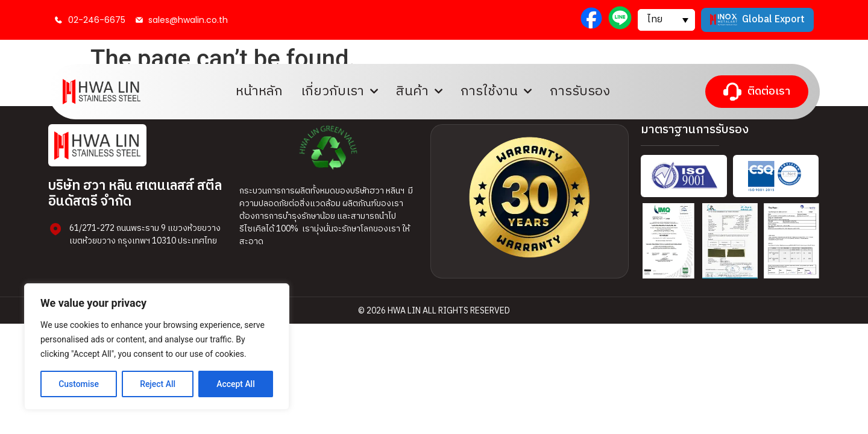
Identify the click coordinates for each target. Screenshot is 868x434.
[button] (666, 20)
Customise (79, 384)
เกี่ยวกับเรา (339, 91)
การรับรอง (580, 91)
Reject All (158, 384)
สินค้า (419, 91)
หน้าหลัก (259, 91)
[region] (157, 347)
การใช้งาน (496, 91)
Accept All (236, 384)
